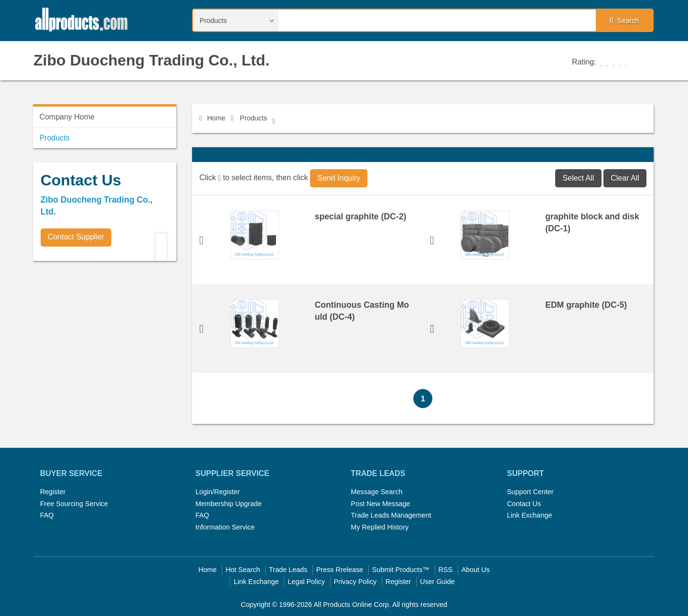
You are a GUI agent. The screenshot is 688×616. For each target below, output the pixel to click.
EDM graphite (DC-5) (586, 305)
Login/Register (218, 492)
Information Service (225, 527)
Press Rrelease (340, 570)
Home (212, 118)
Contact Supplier (76, 237)
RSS (445, 570)
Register (53, 492)
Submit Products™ (401, 570)
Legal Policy (306, 582)
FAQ (47, 515)
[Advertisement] (105, 335)
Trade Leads (288, 570)
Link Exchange (529, 515)
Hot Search (243, 570)
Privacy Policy (355, 582)
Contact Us (524, 504)
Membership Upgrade (228, 504)
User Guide (437, 582)
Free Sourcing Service (74, 504)
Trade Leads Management (391, 515)
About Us (476, 570)
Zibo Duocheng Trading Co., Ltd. (151, 60)
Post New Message (380, 504)
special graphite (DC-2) (361, 216)
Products (253, 118)
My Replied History (380, 527)
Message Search (376, 492)
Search (624, 21)
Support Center (530, 492)
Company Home (67, 117)
